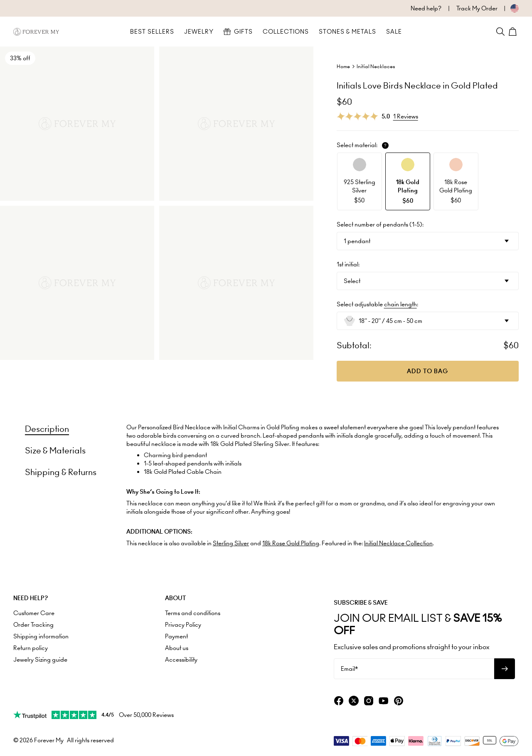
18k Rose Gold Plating (291, 543)
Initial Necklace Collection (398, 543)
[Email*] (414, 669)
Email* (349, 669)
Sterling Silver (231, 543)
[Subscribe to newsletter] (505, 669)
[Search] (500, 32)
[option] (360, 181)
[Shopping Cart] (514, 32)
